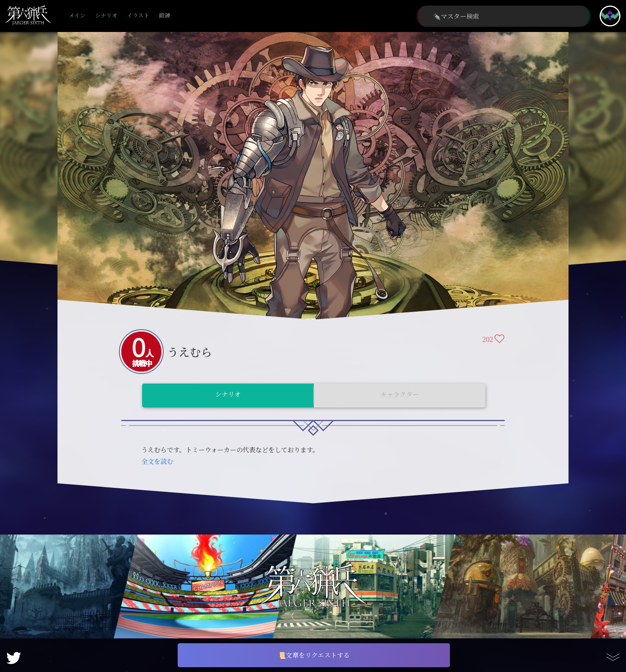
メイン (77, 16)
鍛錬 (164, 16)
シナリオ (106, 16)
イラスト (138, 16)
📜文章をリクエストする (314, 655)
